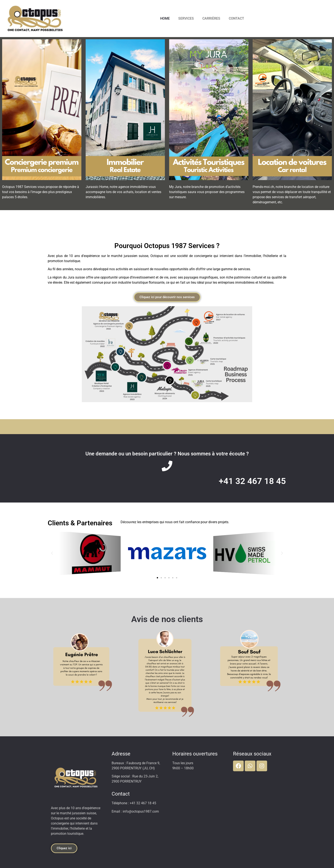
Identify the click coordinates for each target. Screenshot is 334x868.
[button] (52, 553)
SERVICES (186, 18)
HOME (165, 18)
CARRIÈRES (211, 18)
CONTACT (236, 18)
